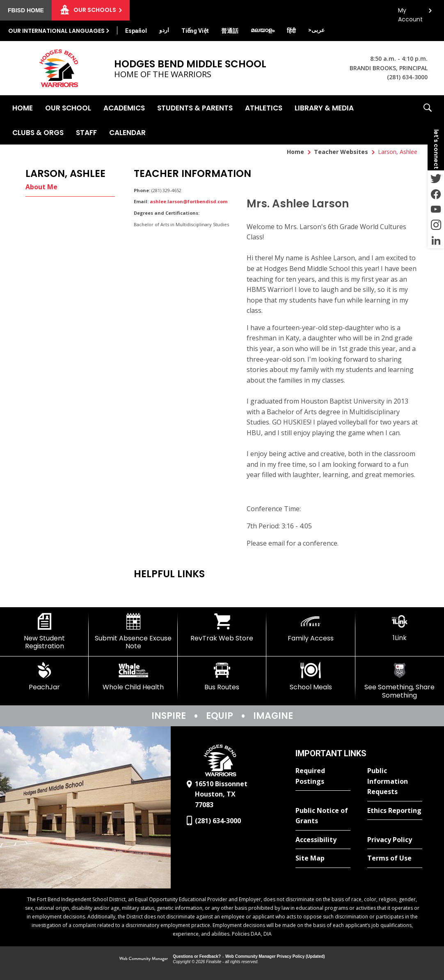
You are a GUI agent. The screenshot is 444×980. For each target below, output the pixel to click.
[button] (428, 120)
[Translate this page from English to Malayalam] (263, 30)
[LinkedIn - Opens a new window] (436, 241)
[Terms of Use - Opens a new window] (395, 858)
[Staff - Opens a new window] (86, 132)
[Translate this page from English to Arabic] (316, 30)
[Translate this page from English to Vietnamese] (195, 31)
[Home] (23, 108)
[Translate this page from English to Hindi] (291, 31)
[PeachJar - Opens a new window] (44, 677)
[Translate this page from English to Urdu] (164, 30)
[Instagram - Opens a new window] (436, 225)
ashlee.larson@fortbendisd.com (189, 201)
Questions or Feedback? (197, 956)
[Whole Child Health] (133, 677)
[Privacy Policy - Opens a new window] (395, 840)
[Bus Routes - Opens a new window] (222, 677)
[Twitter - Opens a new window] (436, 178)
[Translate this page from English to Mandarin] (230, 31)
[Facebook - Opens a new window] (436, 194)
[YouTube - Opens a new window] (436, 209)
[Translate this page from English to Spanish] (136, 31)
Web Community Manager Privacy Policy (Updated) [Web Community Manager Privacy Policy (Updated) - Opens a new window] (275, 956)
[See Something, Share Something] (400, 680)
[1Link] (400, 628)
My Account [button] (410, 13)
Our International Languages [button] (56, 31)
